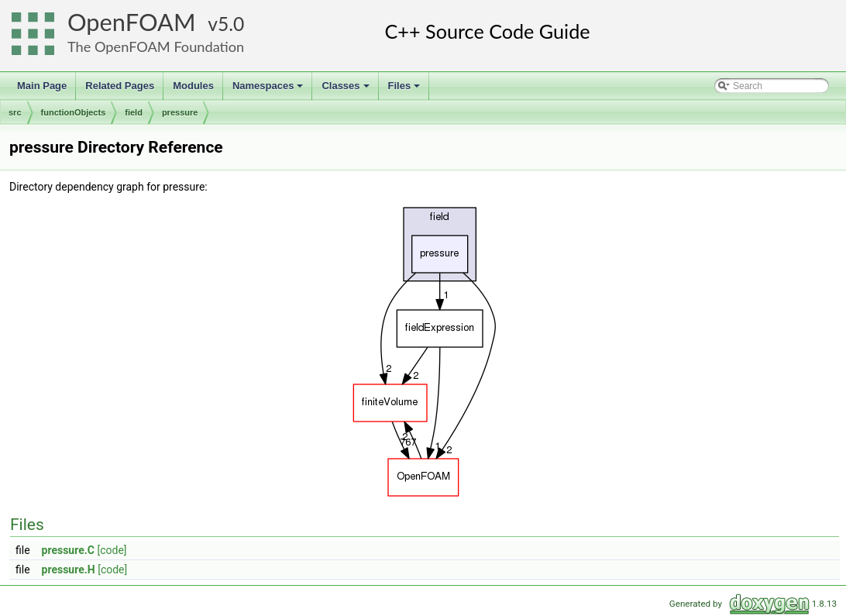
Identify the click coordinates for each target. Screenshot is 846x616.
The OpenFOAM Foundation (156, 46)
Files (406, 90)
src (15, 112)
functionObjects (74, 112)
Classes (346, 90)
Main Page (42, 86)
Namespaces (269, 90)
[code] (112, 550)
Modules (193, 86)
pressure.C (68, 550)
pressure (180, 112)
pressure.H (69, 570)
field (134, 112)
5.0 (231, 24)
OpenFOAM (132, 22)
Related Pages (120, 86)
